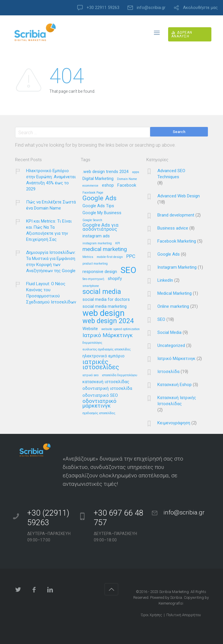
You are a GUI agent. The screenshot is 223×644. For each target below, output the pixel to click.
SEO (161, 319)
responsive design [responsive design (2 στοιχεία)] (100, 272)
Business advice (173, 228)
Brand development (176, 215)
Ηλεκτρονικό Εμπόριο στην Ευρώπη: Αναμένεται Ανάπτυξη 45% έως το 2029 (51, 180)
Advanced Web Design (179, 196)
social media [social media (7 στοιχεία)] (102, 292)
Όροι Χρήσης (151, 615)
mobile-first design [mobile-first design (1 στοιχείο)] (110, 257)
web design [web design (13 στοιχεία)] (104, 313)
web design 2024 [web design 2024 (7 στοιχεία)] (108, 321)
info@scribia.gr (151, 8)
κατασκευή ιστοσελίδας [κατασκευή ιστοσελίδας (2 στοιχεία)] (106, 382)
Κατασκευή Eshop (175, 385)
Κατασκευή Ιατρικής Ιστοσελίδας (177, 401)
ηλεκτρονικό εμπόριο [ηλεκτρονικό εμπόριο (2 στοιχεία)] (104, 356)
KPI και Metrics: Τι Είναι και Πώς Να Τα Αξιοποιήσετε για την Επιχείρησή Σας (49, 230)
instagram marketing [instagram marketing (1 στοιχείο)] (97, 243)
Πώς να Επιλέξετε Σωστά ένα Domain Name (51, 205)
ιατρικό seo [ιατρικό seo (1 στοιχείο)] (90, 375)
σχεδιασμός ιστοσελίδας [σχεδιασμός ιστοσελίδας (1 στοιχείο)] (99, 413)
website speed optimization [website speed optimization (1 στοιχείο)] (121, 329)
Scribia (176, 597)
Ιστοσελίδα (168, 372)
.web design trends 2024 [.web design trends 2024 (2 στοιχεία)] (106, 172)
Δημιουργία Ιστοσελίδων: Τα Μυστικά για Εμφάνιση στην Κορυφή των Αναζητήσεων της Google (51, 262)
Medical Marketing (175, 293)
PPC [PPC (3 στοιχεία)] (131, 256)
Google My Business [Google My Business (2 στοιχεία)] (102, 213)
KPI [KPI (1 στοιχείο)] (118, 243)
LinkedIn (165, 280)
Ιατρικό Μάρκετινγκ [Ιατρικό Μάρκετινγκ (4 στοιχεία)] (108, 335)
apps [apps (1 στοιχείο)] (136, 172)
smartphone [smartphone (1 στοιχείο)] (91, 286)
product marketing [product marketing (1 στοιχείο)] (95, 264)
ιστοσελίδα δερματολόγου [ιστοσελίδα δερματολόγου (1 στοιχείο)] (120, 375)
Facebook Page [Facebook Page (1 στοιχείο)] (93, 193)
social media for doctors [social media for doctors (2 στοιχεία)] (106, 300)
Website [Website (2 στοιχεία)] (90, 329)
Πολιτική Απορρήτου (184, 615)
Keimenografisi (171, 603)
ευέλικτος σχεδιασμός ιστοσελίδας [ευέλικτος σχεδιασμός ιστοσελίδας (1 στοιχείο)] (107, 350)
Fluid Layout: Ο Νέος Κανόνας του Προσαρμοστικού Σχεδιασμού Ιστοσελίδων (51, 293)
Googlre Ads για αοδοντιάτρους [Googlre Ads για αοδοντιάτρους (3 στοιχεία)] (100, 227)
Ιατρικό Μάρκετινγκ (176, 359)
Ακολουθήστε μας (200, 8)
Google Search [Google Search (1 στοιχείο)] (92, 220)
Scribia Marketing (174, 592)
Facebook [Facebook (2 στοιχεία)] (127, 185)
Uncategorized (171, 345)
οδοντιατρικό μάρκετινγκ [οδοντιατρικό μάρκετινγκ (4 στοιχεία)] (99, 403)
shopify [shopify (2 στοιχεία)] (115, 279)
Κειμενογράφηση (174, 423)
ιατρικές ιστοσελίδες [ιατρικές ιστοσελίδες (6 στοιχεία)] (101, 365)
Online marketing (173, 306)
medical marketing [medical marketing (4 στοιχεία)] (105, 249)
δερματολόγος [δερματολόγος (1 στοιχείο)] (92, 343)
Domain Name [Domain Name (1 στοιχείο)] (127, 179)
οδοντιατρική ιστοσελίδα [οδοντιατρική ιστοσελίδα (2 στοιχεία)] (107, 389)
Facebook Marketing (177, 241)
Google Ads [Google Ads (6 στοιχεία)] (99, 198)
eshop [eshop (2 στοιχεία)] (108, 185)
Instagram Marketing (177, 267)
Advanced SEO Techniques (171, 174)
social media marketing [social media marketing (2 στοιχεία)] (105, 307)
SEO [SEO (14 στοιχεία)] (128, 271)
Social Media (169, 332)
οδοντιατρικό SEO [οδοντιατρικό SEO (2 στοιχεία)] (100, 396)
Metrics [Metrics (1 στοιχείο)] (88, 257)
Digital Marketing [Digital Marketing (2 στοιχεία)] (98, 179)
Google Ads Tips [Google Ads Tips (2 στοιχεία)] (98, 206)
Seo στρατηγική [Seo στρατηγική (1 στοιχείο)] (93, 279)
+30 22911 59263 (103, 8)
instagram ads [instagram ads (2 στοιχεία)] (96, 236)
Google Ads (169, 254)
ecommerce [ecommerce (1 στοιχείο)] (90, 186)
